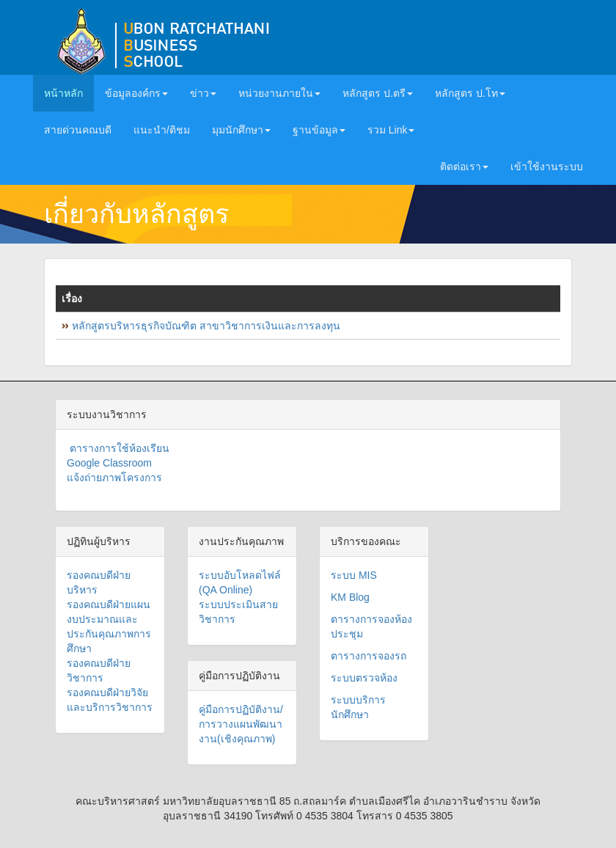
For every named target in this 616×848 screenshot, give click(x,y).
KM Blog (350, 597)
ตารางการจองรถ (368, 656)
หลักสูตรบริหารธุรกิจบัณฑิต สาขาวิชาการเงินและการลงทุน (206, 326)
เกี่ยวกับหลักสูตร (136, 214)
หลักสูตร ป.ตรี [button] (378, 93)
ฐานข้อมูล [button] (319, 130)
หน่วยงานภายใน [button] (279, 93)
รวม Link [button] (391, 130)
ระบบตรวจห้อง (364, 678)
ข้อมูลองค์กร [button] (136, 93)
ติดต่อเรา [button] (464, 167)
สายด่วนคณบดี (78, 130)
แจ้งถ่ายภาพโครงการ (114, 478)
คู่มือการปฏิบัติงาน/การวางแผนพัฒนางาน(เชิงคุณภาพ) (241, 724)
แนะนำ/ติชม (162, 130)
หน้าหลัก (69, 92)
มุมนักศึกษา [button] (241, 130)
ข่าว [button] (203, 93)
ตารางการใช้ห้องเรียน (118, 448)
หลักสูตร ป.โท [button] (470, 93)
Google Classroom (109, 463)
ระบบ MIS (354, 575)
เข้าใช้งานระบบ (547, 167)
